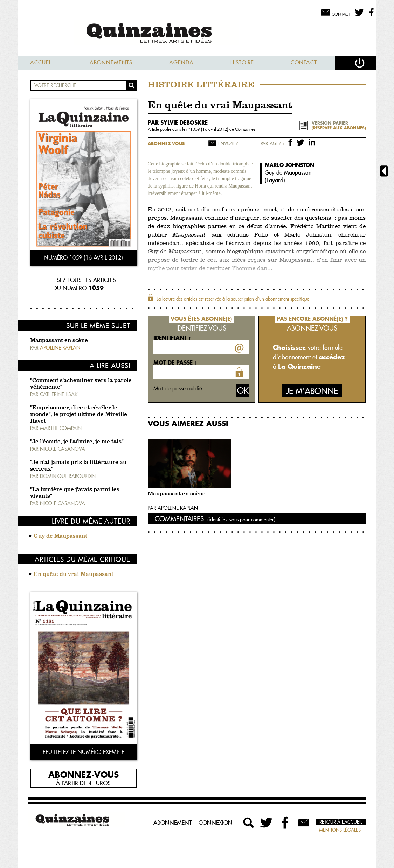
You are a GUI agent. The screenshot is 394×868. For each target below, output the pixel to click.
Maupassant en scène (59, 341)
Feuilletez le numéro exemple (84, 752)
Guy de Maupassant (60, 536)
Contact (304, 62)
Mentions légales (340, 830)
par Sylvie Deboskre (178, 122)
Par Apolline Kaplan (173, 508)
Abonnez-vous (84, 774)
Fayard (275, 180)
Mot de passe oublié (178, 388)
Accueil (42, 62)
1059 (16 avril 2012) (210, 129)
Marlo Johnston (289, 165)
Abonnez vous (166, 144)
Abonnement (172, 823)
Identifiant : (172, 338)
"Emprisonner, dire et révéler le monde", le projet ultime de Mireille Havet (79, 415)
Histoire (242, 62)
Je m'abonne (312, 391)
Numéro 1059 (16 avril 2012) (83, 257)
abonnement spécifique (287, 299)
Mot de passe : (175, 362)
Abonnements (111, 62)
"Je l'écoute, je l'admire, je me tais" (77, 442)
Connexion (216, 823)
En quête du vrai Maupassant (74, 574)
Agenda (181, 62)
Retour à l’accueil (341, 822)
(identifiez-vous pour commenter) (241, 520)
